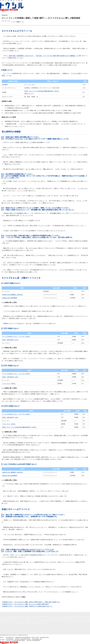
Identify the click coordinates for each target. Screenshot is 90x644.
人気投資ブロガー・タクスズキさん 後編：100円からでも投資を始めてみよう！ (27, 606)
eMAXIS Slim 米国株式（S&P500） (13, 295)
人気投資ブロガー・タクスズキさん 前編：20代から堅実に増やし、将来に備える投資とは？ (31, 602)
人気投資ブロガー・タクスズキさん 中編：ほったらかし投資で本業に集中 (25, 604)
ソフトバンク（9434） (9, 383)
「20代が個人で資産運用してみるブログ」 (21, 56)
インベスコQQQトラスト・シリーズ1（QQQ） (16, 336)
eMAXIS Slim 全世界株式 (10, 298)
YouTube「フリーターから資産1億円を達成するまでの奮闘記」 (56, 56)
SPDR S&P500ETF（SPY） (11, 340)
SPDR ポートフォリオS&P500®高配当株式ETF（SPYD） (42, 91)
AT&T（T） (28, 93)
